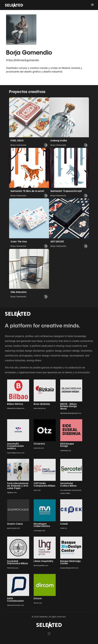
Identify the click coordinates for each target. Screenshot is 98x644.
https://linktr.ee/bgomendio (23, 60)
